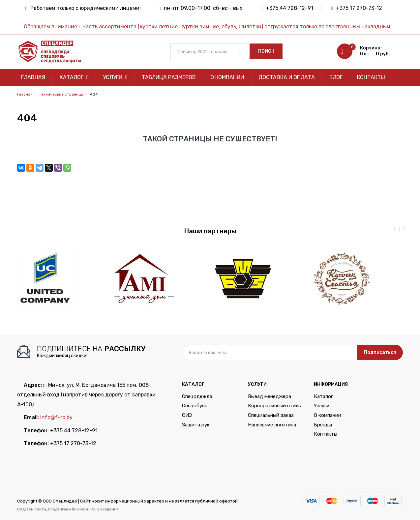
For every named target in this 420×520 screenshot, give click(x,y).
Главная (33, 77)
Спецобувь (195, 406)
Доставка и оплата (287, 77)
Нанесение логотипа (272, 425)
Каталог (74, 77)
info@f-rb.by (56, 417)
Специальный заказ (271, 415)
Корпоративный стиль (274, 406)
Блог (336, 77)
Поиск (266, 51)
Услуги (115, 77)
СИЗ (187, 415)
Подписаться (380, 352)
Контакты (371, 77)
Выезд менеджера (270, 396)
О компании (227, 77)
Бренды (323, 425)
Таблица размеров (169, 77)
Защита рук (196, 425)
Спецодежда (197, 396)
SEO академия (105, 509)
